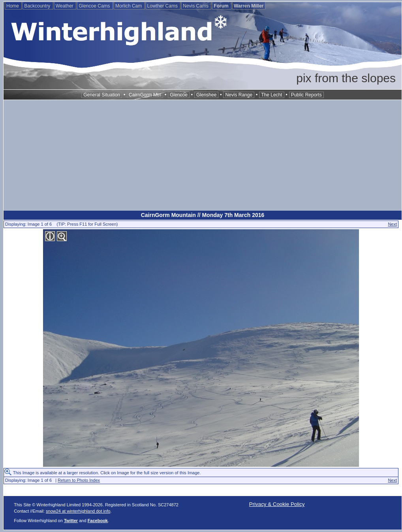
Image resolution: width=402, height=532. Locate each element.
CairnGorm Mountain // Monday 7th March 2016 (203, 215)
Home (13, 6)
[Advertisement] (203, 155)
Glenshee (206, 95)
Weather (65, 6)
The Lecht (271, 95)
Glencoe (179, 95)
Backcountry (38, 6)
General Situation (102, 95)
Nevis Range (239, 95)
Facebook (98, 521)
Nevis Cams (196, 6)
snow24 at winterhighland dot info (78, 511)
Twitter (71, 521)
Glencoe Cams (95, 6)
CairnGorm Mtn (145, 95)
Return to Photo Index (79, 480)
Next (392, 224)
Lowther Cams (163, 6)
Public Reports (306, 95)
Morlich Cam (129, 6)
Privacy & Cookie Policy (277, 504)
